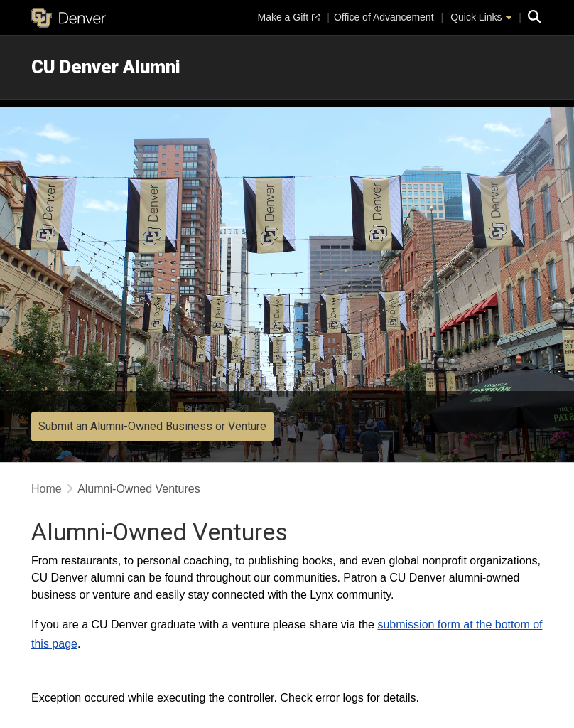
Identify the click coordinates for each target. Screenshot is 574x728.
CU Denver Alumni (106, 67)
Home (47, 489)
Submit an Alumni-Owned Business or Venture (152, 426)
